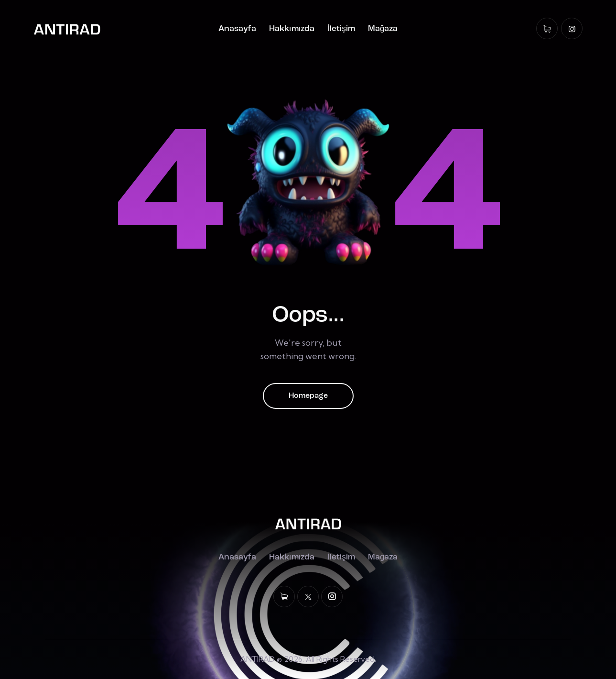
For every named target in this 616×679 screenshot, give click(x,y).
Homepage (308, 396)
